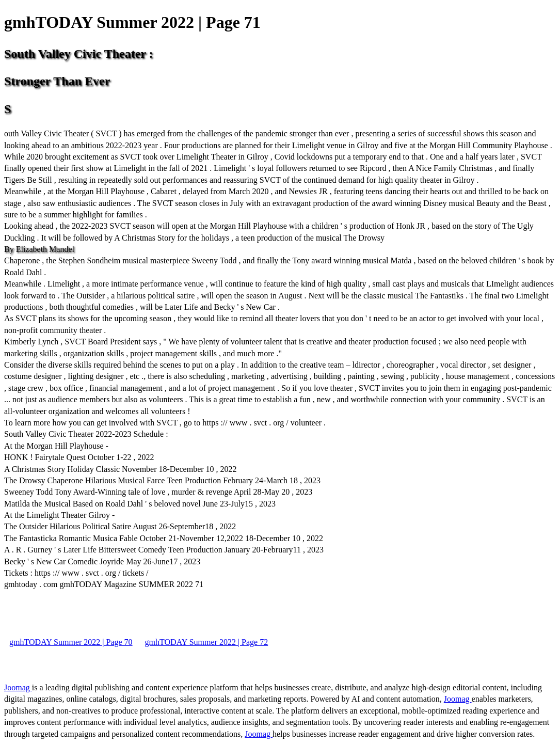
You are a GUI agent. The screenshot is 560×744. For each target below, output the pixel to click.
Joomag (18, 687)
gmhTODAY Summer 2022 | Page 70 (71, 642)
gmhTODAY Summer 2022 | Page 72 (207, 642)
